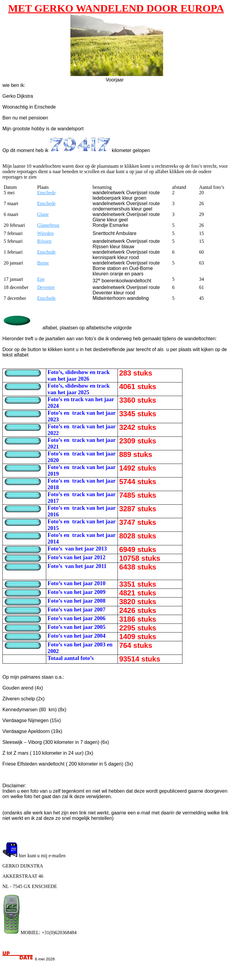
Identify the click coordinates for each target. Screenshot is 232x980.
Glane (43, 214)
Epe (41, 279)
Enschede (46, 193)
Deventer (46, 287)
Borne (43, 263)
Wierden (45, 233)
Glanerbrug (48, 225)
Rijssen (44, 241)
